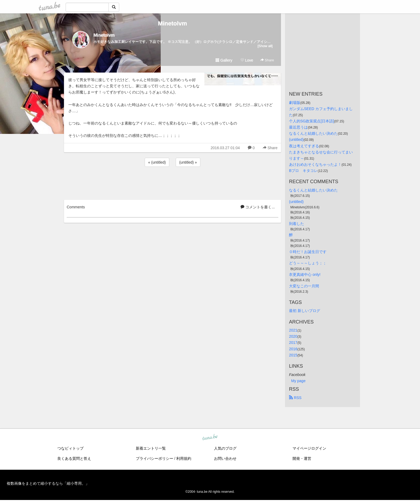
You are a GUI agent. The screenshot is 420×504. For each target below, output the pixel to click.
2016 (293, 349)
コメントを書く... (258, 207)
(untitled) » (188, 162)
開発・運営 (302, 458)
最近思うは (298, 127)
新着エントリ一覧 (151, 448)
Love (247, 60)
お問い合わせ (225, 458)
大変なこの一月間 (304, 286)
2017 (293, 343)
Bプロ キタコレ (303, 171)
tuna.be (210, 437)
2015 (293, 355)
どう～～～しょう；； (308, 263)
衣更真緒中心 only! (305, 274)
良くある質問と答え (74, 458)
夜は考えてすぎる (304, 146)
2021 (293, 330)
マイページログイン (309, 448)
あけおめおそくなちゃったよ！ (315, 164)
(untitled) (296, 140)
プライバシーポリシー (155, 458)
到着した (297, 224)
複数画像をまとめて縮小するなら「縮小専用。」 (48, 483)
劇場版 (295, 103)
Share (267, 60)
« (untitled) (157, 162)
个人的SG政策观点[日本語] (312, 121)
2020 (293, 336)
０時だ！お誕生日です (308, 252)
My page (298, 381)
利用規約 (184, 458)
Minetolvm (173, 23)
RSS (295, 398)
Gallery (224, 60)
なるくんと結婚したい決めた (313, 133)
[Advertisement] (172, 182)
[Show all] (265, 46)
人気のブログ (225, 448)
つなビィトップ (70, 448)
